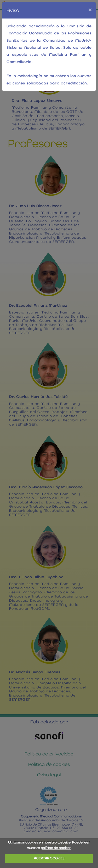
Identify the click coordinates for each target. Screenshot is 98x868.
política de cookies (56, 848)
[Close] (90, 9)
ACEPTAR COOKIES (49, 858)
